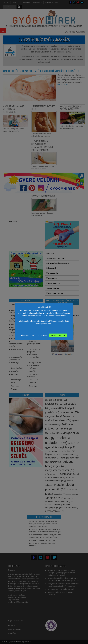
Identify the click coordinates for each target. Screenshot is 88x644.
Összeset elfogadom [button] (58, 335)
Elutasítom (26, 335)
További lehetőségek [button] (39, 335)
